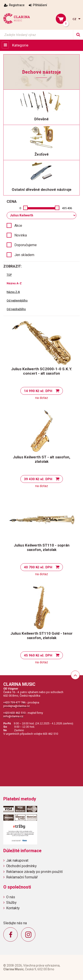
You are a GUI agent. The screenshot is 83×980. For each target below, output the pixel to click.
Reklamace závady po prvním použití (34, 872)
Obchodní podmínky (21, 866)
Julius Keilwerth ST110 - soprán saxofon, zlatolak (42, 547)
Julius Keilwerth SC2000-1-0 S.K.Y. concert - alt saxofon (42, 371)
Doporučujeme (26, 245)
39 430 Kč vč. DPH (38, 479)
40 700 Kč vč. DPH (38, 567)
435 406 (67, 208)
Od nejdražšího (16, 309)
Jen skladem (24, 255)
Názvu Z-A (13, 292)
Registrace (17, 5)
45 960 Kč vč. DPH (38, 655)
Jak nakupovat (17, 860)
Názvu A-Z (14, 283)
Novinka (21, 235)
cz (75, 19)
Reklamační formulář (22, 877)
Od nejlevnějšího (17, 300)
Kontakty (13, 908)
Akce (18, 226)
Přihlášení (40, 5)
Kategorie (20, 45)
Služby (11, 903)
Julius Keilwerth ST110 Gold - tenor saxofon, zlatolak (41, 636)
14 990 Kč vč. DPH (38, 391)
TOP (9, 275)
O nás (11, 897)
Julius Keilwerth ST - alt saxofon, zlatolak (41, 459)
